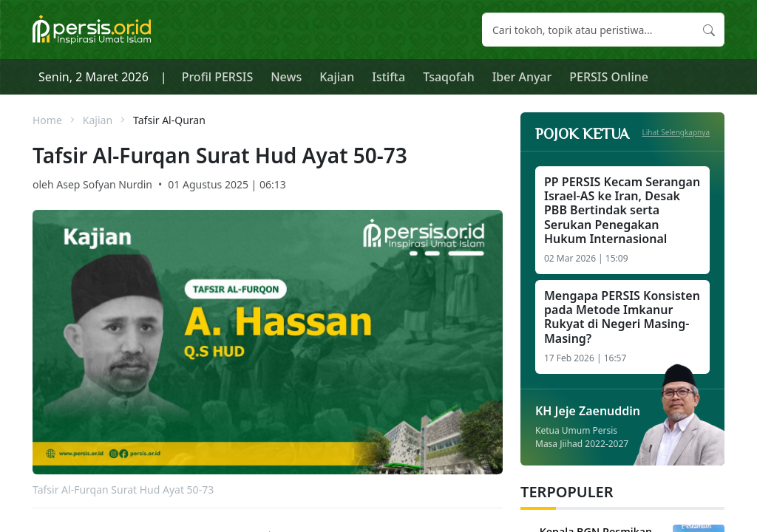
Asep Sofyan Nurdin (104, 184)
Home (47, 120)
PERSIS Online (609, 77)
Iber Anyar (522, 77)
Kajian (337, 77)
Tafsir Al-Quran (169, 120)
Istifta (388, 77)
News (286, 77)
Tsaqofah (449, 77)
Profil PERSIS (218, 77)
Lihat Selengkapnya (676, 132)
